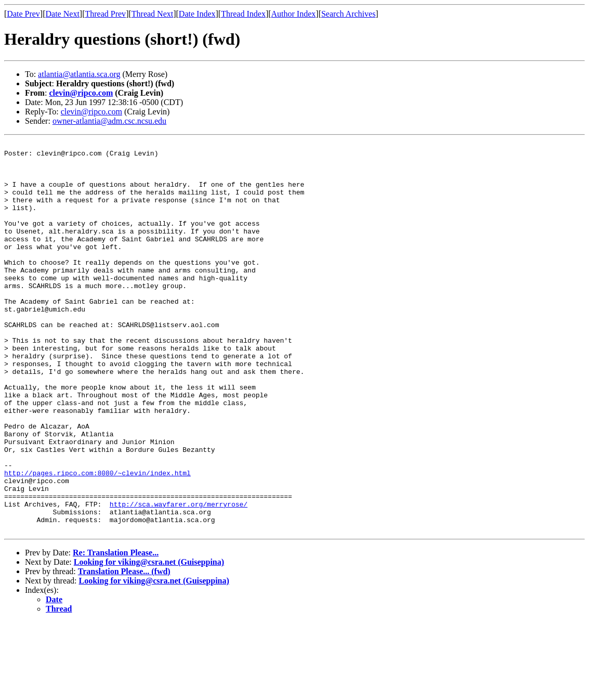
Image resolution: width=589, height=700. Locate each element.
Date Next (63, 14)
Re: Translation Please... (116, 631)
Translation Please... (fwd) (124, 649)
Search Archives (348, 14)
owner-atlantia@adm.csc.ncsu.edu (109, 121)
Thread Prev (105, 14)
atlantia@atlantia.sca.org (79, 74)
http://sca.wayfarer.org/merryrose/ (179, 577)
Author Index (294, 14)
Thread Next (152, 14)
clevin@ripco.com (81, 93)
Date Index (197, 14)
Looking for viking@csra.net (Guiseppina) (149, 640)
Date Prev (23, 14)
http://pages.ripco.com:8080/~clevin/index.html (97, 540)
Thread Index (243, 14)
